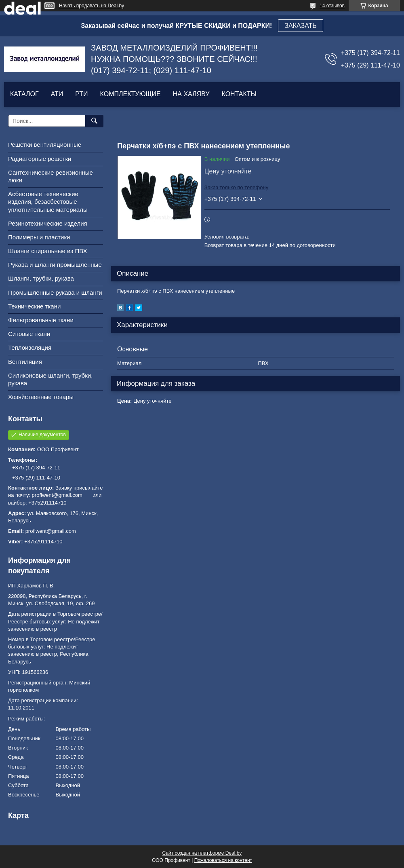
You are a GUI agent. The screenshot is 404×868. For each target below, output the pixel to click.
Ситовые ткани (29, 334)
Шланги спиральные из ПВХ (48, 251)
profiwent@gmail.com (51, 531)
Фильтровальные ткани (41, 320)
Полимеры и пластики (39, 237)
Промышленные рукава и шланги (55, 293)
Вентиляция (25, 362)
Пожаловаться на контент (223, 860)
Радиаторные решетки (40, 159)
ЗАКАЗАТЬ (301, 26)
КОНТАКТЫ (239, 94)
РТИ (81, 94)
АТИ (57, 94)
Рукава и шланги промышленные (55, 265)
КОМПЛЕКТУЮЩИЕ (130, 94)
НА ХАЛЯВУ (191, 94)
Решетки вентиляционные (45, 145)
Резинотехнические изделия (48, 223)
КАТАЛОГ (24, 94)
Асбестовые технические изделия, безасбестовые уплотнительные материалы (48, 202)
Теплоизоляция (30, 347)
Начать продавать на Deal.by (92, 6)
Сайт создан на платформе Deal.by (202, 853)
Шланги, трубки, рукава (41, 278)
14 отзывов (332, 6)
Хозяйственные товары (41, 397)
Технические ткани (34, 306)
